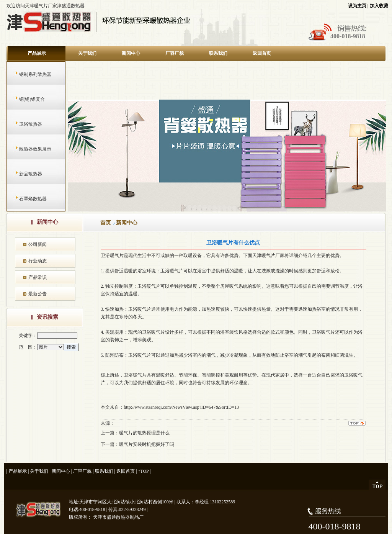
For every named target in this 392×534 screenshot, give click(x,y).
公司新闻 (38, 244)
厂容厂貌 (175, 53)
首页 (106, 223)
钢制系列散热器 (28, 74)
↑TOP (143, 471)
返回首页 (262, 53)
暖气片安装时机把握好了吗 (147, 444)
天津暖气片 (264, 256)
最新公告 (38, 294)
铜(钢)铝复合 (25, 99)
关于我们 (87, 53)
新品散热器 (23, 174)
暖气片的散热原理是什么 (144, 433)
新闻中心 (131, 53)
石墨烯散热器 (25, 199)
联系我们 (218, 53)
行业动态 (38, 261)
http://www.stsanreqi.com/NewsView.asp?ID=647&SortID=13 (181, 407)
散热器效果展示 (28, 149)
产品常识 (38, 277)
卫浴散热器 (23, 124)
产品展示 (37, 53)
